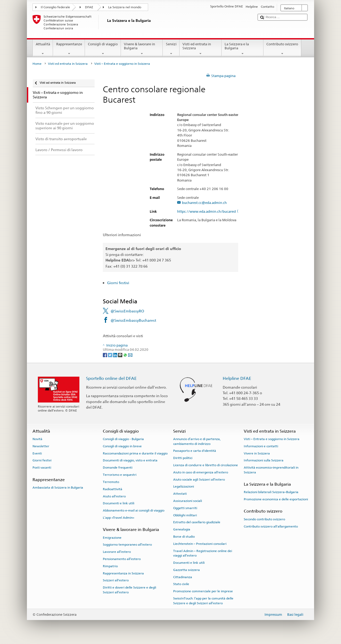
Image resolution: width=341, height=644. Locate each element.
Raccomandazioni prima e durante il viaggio (135, 453)
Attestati (180, 494)
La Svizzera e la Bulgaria (243, 49)
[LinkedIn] (115, 355)
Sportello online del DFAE (111, 378)
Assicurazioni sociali (188, 501)
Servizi (171, 49)
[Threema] (121, 355)
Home (37, 64)
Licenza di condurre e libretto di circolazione (206, 465)
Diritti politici (183, 458)
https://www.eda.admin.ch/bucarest (209, 212)
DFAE (89, 7)
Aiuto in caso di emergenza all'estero (201, 472)
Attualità (43, 49)
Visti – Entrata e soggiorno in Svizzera (272, 439)
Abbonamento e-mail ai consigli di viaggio (134, 510)
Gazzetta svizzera (186, 570)
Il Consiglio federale (55, 7)
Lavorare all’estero (117, 552)
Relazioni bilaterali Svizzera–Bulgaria (271, 492)
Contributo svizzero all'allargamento (271, 526)
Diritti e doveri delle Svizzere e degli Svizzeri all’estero (129, 590)
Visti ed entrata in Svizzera (201, 49)
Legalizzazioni (184, 486)
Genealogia (182, 529)
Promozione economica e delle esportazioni (276, 499)
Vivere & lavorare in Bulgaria (142, 49)
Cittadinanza (183, 577)
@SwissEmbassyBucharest (133, 320)
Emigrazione (112, 537)
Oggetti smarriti (185, 508)
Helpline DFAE (237, 378)
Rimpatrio (110, 566)
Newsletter (41, 446)
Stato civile (181, 584)
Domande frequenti (118, 468)
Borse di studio (184, 537)
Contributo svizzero (282, 49)
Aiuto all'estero (114, 496)
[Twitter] (110, 355)
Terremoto (111, 482)
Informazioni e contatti (261, 446)
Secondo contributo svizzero (264, 519)
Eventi (37, 453)
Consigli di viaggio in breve (122, 446)
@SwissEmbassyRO (127, 311)
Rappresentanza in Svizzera (123, 573)
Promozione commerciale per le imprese (203, 591)
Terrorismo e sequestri (120, 475)
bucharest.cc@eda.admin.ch (204, 203)
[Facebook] (105, 355)
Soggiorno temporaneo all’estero (127, 545)
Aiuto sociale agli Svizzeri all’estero (199, 479)
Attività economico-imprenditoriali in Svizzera (271, 470)
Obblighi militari (185, 515)
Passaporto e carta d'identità (195, 451)
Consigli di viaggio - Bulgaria (123, 439)
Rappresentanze (69, 49)
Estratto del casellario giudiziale (197, 522)
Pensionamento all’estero (122, 559)
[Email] (130, 355)
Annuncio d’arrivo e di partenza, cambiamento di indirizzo (197, 441)
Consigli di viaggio (103, 49)
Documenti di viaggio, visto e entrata (130, 460)
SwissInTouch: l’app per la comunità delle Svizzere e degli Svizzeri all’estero (203, 601)
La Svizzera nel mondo (125, 7)
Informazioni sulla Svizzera (264, 460)
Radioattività (113, 489)
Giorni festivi (118, 283)
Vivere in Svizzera (257, 453)
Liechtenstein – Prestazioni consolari (200, 544)
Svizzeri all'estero (116, 580)
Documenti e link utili (119, 503)
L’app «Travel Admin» (119, 518)
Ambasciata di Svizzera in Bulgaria (58, 488)
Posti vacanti (42, 468)
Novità (37, 439)
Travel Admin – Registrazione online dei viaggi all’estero (203, 553)
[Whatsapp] (126, 355)
